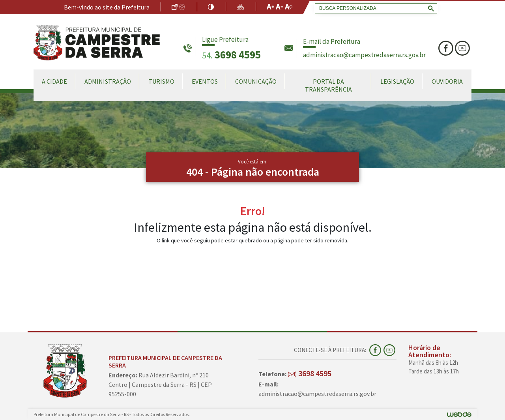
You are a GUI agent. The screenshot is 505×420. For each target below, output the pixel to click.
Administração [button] (108, 81)
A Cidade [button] (54, 81)
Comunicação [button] (256, 81)
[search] (374, 8)
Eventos (205, 81)
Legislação (397, 81)
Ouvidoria (447, 81)
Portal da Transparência (328, 85)
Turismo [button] (161, 81)
